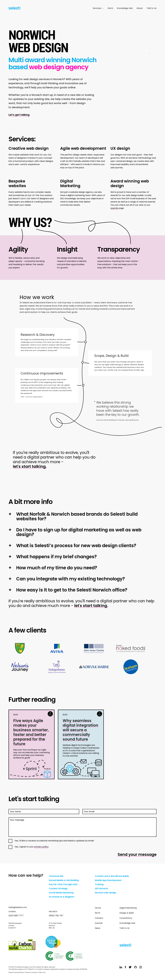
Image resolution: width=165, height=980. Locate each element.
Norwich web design (106, 893)
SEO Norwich (101, 889)
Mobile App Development (108, 880)
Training (99, 884)
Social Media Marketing (61, 893)
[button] (82, 516)
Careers (99, 918)
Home (98, 908)
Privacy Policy (19, 972)
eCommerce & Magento (62, 897)
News (98, 928)
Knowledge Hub (125, 8)
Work (110, 8)
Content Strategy (58, 889)
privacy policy (41, 847)
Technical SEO (56, 876)
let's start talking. (30, 467)
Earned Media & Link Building (64, 880)
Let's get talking (19, 115)
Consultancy (126, 918)
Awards (99, 923)
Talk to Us (152, 8)
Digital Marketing (128, 908)
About (140, 8)
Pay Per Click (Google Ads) (63, 884)
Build (16, 715)
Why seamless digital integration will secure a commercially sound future (80, 730)
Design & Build (127, 913)
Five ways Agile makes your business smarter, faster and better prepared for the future (31, 732)
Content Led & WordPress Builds (112, 876)
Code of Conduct (31, 972)
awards (114, 208)
